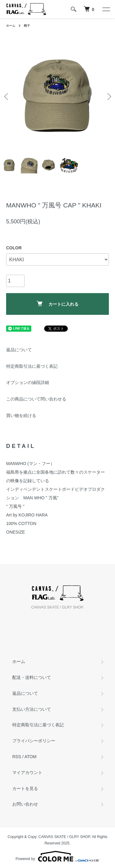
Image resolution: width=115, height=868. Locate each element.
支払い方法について (32, 709)
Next (108, 96)
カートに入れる (57, 304)
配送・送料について (32, 677)
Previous (7, 96)
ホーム (11, 26)
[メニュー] (106, 9)
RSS (17, 757)
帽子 (27, 26)
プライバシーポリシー (34, 741)
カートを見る (25, 788)
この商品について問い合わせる (36, 399)
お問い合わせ (25, 804)
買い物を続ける (21, 415)
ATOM (31, 757)
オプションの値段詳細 (28, 382)
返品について (19, 350)
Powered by (57, 856)
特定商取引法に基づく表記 (32, 366)
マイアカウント (27, 773)
